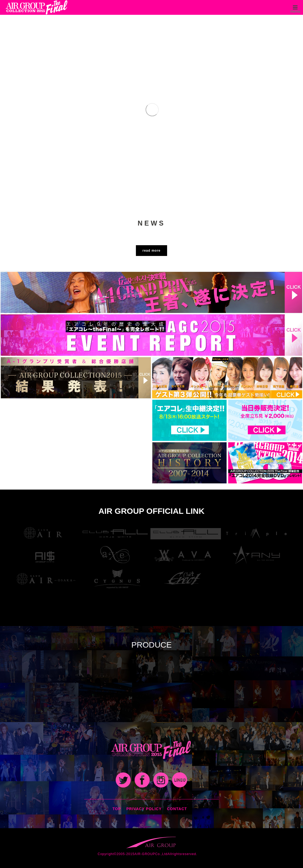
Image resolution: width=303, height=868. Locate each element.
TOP (117, 809)
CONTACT (177, 809)
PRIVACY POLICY (144, 809)
